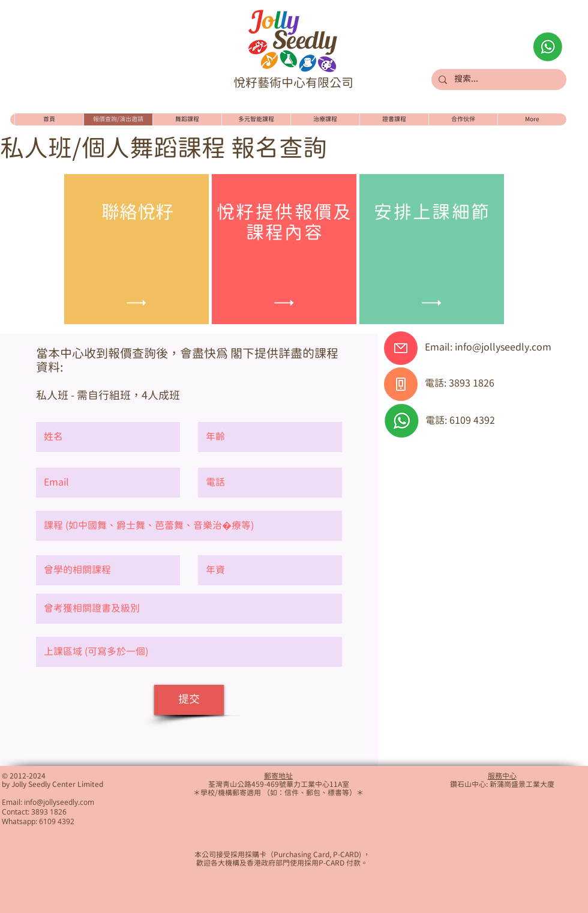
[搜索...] (498, 80)
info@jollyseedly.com (503, 348)
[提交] (189, 700)
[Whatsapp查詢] (548, 47)
